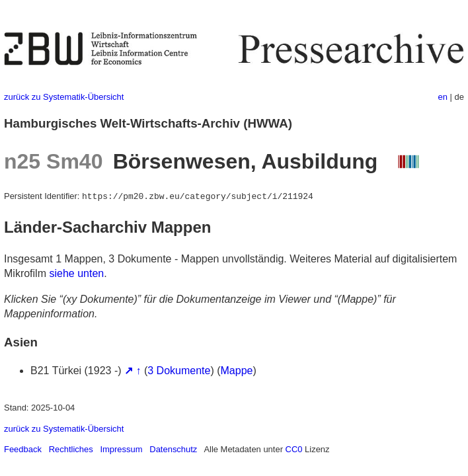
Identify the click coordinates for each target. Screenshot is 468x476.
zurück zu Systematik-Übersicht (64, 97)
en (443, 97)
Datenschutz (173, 449)
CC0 (294, 449)
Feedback (23, 449)
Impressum (121, 449)
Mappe (237, 371)
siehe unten (76, 273)
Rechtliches (71, 449)
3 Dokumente (179, 371)
